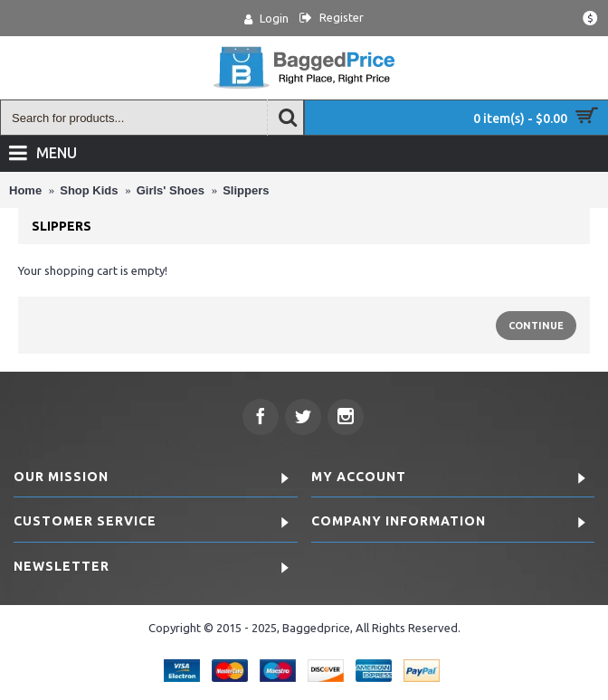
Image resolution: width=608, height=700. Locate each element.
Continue (536, 326)
